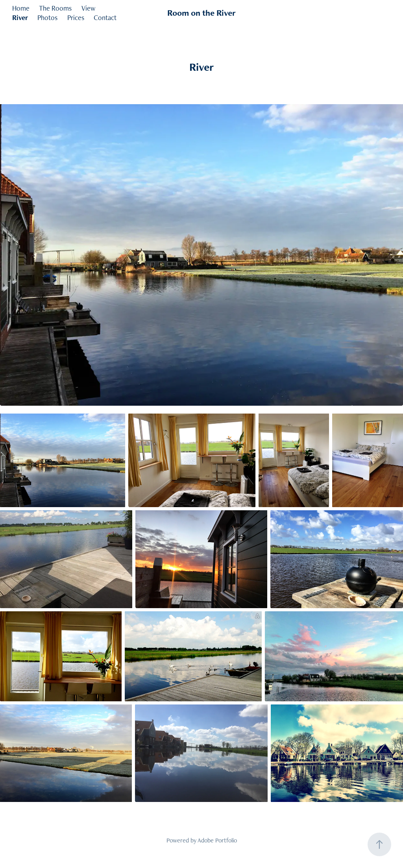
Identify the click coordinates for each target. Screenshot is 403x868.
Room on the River (201, 13)
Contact (105, 17)
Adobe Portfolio (217, 840)
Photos (47, 17)
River (20, 17)
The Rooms (55, 8)
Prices (76, 17)
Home (21, 8)
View (88, 8)
